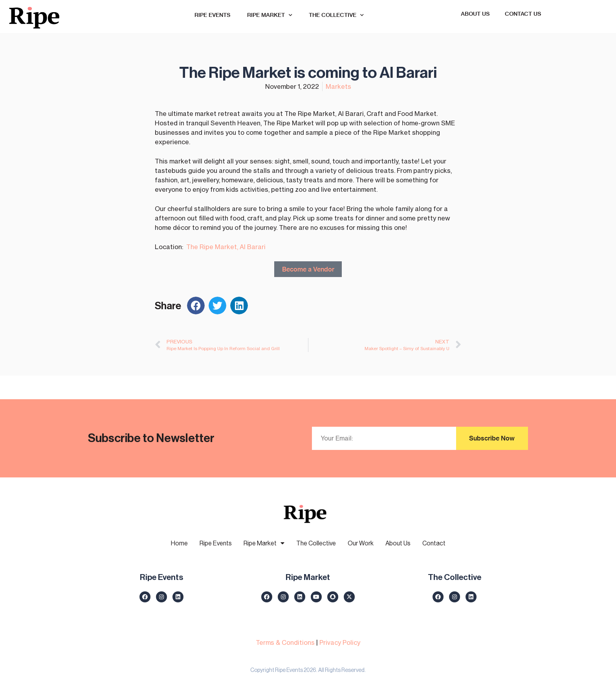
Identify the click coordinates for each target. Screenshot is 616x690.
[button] (196, 306)
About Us (475, 14)
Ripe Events (213, 15)
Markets (338, 86)
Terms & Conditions (285, 642)
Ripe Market (270, 15)
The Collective (336, 15)
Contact (434, 543)
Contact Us (523, 14)
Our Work (361, 543)
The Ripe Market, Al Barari (226, 247)
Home (179, 543)
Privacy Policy (340, 642)
